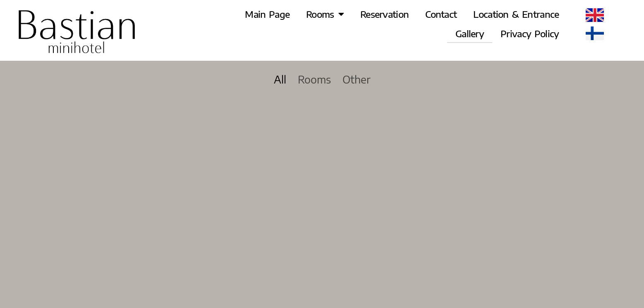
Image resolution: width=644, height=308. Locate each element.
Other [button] (357, 79)
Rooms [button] (314, 79)
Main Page (267, 14)
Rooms (325, 14)
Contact (441, 14)
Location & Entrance (516, 14)
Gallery (470, 33)
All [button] (280, 79)
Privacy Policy (530, 33)
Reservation (384, 14)
